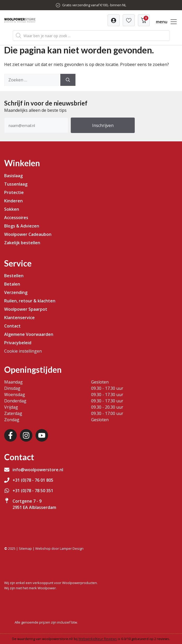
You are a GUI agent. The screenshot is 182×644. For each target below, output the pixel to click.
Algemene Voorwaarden (29, 334)
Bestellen (14, 276)
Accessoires (16, 218)
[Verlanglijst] (114, 20)
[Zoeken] (68, 80)
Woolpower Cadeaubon (28, 234)
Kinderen (13, 201)
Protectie (14, 192)
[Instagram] (26, 435)
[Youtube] (42, 435)
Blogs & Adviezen (22, 226)
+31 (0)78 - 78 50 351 (33, 491)
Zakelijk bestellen (22, 243)
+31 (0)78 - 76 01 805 (33, 480)
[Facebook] (10, 435)
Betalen (12, 284)
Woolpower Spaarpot (26, 309)
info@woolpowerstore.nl (38, 470)
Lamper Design (72, 548)
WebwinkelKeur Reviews (98, 639)
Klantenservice (19, 318)
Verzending (16, 292)
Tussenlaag (16, 184)
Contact (12, 326)
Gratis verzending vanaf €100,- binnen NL (94, 5)
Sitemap (25, 548)
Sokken (12, 209)
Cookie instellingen (23, 351)
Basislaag (13, 176)
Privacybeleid (18, 343)
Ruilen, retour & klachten (30, 301)
